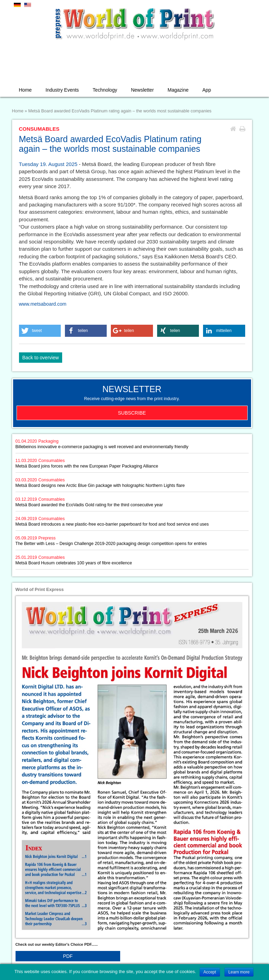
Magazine (178, 90)
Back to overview (41, 358)
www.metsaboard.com (43, 304)
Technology (105, 90)
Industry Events (62, 90)
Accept (210, 972)
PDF (68, 956)
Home (25, 90)
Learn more (239, 972)
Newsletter (142, 90)
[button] (40, 331)
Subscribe (132, 413)
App (207, 90)
